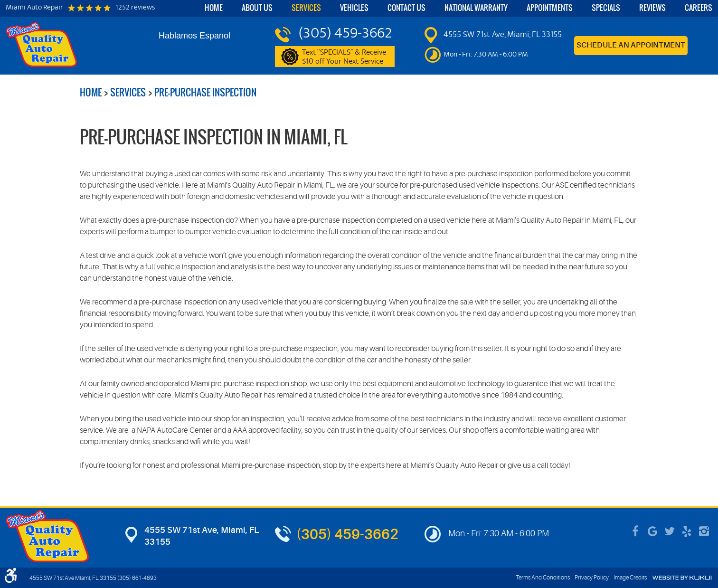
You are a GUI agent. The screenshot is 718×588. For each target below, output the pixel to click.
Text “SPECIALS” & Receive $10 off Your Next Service (349, 57)
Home (214, 8)
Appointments (550, 8)
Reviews (652, 8)
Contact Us (406, 8)
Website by (682, 578)
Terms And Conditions (543, 578)
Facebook (635, 531)
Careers (699, 8)
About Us (257, 8)
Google (652, 531)
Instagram (704, 531)
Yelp (687, 531)
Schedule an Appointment (631, 46)
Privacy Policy (592, 578)
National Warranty (476, 8)
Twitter (670, 531)
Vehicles (354, 8)
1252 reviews (135, 8)
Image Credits (630, 578)
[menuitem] (214, 9)
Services (306, 8)
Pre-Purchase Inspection (205, 92)
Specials (606, 8)
